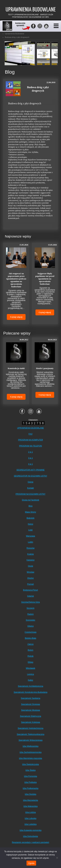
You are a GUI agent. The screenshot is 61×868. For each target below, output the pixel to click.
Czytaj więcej (16, 317)
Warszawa (31, 536)
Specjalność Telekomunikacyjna (30, 734)
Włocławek (30, 668)
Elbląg (30, 662)
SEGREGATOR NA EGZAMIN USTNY (30, 476)
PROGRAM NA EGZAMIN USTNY (30, 494)
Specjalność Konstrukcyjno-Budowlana (30, 692)
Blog (30, 506)
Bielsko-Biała (30, 638)
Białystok (30, 518)
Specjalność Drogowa (30, 704)
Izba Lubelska (30, 824)
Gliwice (30, 626)
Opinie (30, 482)
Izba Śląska (30, 770)
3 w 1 (30, 458)
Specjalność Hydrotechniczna (30, 728)
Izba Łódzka (30, 812)
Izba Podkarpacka (30, 788)
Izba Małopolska (30, 806)
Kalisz (30, 680)
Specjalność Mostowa (30, 710)
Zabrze (30, 644)
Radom (30, 614)
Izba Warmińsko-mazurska (31, 758)
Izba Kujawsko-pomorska (30, 830)
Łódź (30, 530)
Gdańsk (30, 596)
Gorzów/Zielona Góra (30, 602)
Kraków (30, 554)
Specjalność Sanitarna (30, 698)
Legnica (30, 674)
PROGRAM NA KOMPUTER (30, 440)
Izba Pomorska (30, 776)
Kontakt (30, 488)
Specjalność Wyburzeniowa (30, 740)
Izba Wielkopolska (30, 746)
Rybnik (30, 656)
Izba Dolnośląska (30, 836)
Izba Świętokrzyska (30, 764)
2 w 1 (30, 452)
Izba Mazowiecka (30, 800)
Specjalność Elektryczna (30, 716)
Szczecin (30, 608)
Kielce (30, 524)
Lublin (30, 542)
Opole (30, 566)
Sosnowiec (30, 620)
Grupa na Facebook (30, 500)
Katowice (30, 560)
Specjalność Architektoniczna (30, 686)
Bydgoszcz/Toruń (30, 590)
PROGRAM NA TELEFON (31, 446)
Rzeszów (30, 548)
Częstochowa (30, 632)
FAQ (30, 434)
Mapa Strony (30, 512)
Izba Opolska (30, 794)
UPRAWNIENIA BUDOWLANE (30, 428)
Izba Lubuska (30, 818)
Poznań (30, 584)
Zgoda (31, 863)
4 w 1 (30, 464)
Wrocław (31, 572)
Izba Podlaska (30, 782)
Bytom (30, 650)
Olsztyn (30, 578)
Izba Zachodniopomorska (30, 752)
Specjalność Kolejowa (30, 722)
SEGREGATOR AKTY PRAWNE (30, 470)
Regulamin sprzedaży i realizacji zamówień (30, 842)
